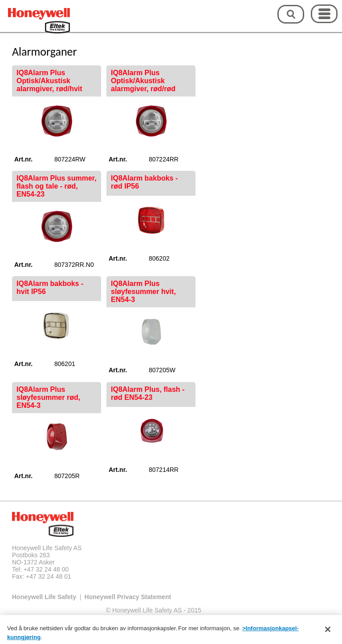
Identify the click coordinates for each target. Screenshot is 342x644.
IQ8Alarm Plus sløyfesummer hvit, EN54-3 (143, 292)
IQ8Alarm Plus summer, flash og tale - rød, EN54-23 (57, 186)
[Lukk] (328, 632)
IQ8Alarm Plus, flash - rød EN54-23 (148, 393)
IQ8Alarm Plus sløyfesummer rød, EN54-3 (48, 397)
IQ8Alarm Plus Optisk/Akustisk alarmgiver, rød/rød (143, 81)
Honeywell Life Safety (44, 597)
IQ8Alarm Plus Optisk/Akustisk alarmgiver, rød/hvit (49, 81)
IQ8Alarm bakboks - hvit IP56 (50, 288)
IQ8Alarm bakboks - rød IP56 (144, 182)
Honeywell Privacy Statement (128, 597)
